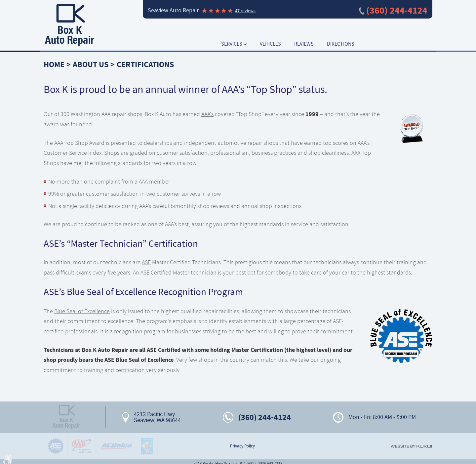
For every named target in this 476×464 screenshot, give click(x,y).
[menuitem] (234, 44)
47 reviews (245, 11)
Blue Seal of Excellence (82, 311)
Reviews (304, 44)
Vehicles (270, 44)
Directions (341, 44)
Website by (411, 446)
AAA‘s (207, 114)
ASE (146, 262)
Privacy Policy (242, 446)
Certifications (145, 64)
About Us (91, 64)
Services (232, 44)
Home (54, 64)
